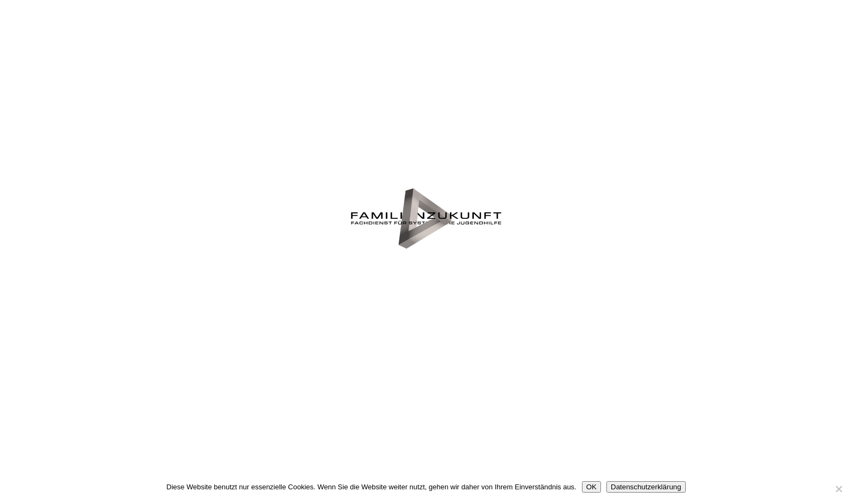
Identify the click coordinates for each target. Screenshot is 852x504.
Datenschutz (426, 370)
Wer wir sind (145, 168)
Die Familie (426, 118)
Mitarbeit (286, 351)
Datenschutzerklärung (646, 487)
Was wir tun (286, 136)
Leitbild (707, 168)
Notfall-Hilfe (566, 136)
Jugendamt (145, 320)
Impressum (566, 351)
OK (591, 487)
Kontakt (707, 320)
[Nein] (838, 489)
